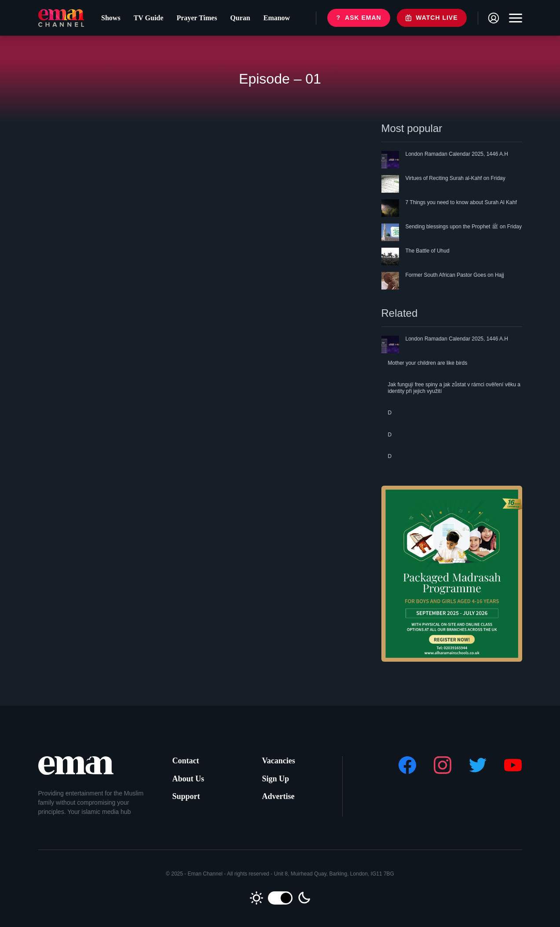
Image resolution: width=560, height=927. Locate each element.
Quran (240, 18)
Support (186, 796)
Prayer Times (197, 18)
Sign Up (276, 779)
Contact (186, 761)
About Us (188, 779)
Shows (111, 18)
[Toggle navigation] (513, 18)
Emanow (277, 18)
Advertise (278, 796)
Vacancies (279, 761)
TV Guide (149, 18)
